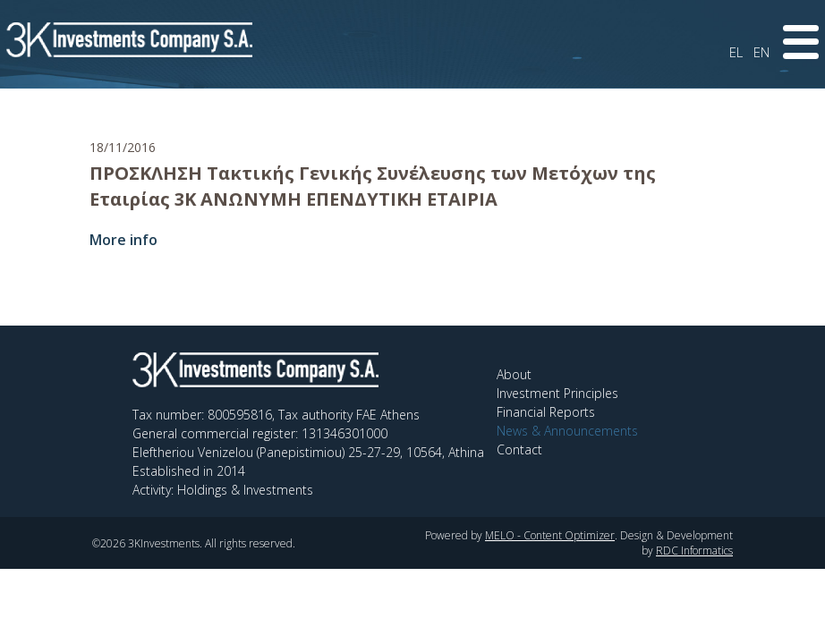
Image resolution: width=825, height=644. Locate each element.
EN (761, 52)
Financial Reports (546, 412)
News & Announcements (567, 431)
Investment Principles (557, 393)
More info (123, 240)
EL (736, 52)
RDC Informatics (694, 551)
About (514, 374)
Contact (519, 449)
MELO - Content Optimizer (550, 535)
